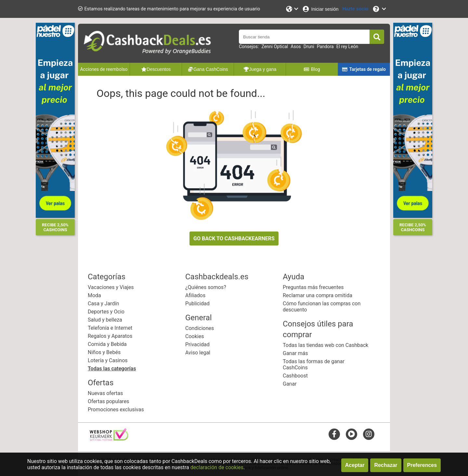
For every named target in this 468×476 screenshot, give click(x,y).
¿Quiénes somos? (206, 287)
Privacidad (197, 344)
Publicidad (197, 304)
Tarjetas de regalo (364, 69)
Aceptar (355, 465)
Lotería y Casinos (108, 360)
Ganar (290, 384)
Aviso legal (198, 353)
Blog (312, 69)
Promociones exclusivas (116, 410)
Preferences (422, 465)
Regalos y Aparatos (110, 336)
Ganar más (295, 353)
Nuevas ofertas (105, 393)
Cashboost (295, 376)
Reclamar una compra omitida (318, 295)
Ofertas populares (108, 401)
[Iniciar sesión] (320, 9)
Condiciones (200, 328)
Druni (309, 46)
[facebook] (334, 434)
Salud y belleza (105, 320)
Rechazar (386, 465)
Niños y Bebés (104, 352)
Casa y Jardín (103, 304)
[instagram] (369, 434)
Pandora (325, 46)
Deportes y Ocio (106, 312)
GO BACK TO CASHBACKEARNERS (234, 238)
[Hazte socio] (355, 9)
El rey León (347, 46)
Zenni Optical (275, 46)
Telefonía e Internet (110, 328)
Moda (94, 295)
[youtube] (351, 434)
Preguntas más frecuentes (313, 287)
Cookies (195, 336)
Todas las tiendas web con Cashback (325, 345)
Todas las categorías (112, 369)
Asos (296, 46)
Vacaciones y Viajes (111, 287)
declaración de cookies (217, 467)
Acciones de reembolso (104, 69)
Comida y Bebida (107, 344)
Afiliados (195, 295)
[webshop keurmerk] (109, 439)
